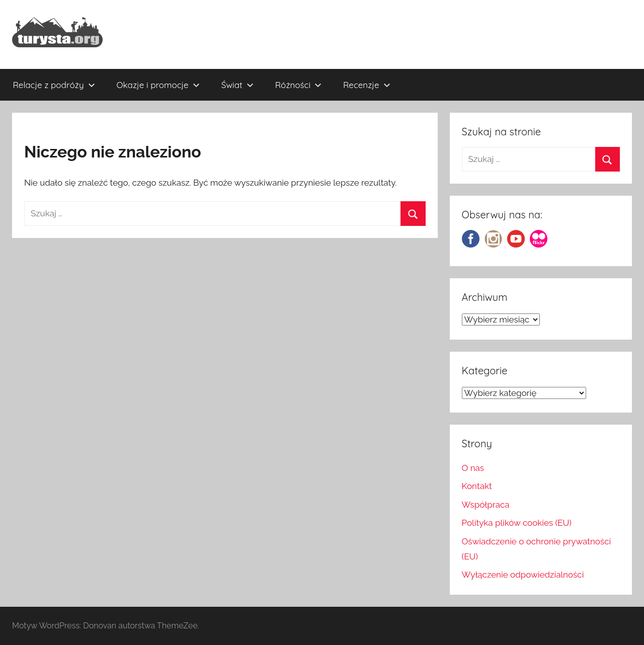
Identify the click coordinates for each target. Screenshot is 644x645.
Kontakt (477, 486)
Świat (237, 85)
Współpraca (486, 505)
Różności (298, 85)
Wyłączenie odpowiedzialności (523, 575)
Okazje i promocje (158, 85)
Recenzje (367, 85)
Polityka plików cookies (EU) (517, 523)
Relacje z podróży (54, 85)
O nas (473, 468)
